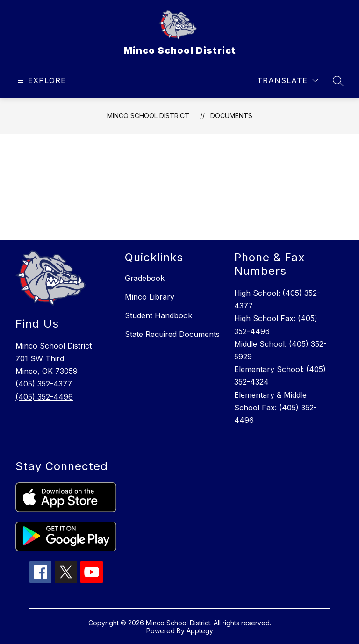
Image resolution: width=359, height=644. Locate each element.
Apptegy (200, 631)
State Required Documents (172, 334)
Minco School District (148, 116)
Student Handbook (158, 315)
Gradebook (145, 278)
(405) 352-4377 (44, 384)
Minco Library (150, 297)
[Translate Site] (288, 81)
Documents (231, 116)
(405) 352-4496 (44, 397)
